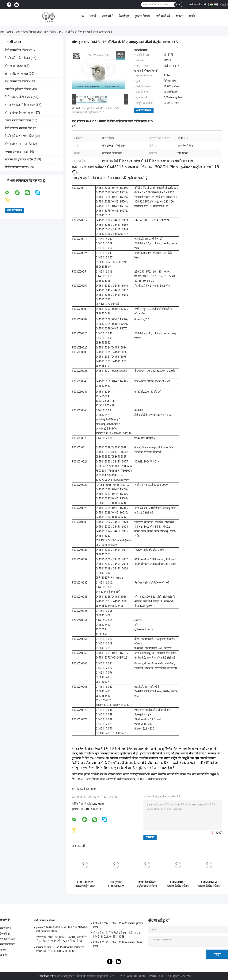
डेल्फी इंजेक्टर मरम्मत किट (19, 136)
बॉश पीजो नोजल (14, 66)
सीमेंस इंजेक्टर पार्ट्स (16, 167)
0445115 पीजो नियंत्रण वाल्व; (152, 779)
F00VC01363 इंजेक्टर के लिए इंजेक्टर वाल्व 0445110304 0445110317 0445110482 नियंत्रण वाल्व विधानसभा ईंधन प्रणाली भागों (209, 884)
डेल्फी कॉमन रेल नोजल (17, 58)
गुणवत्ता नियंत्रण (142, 16)
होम (2, 32)
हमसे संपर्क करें (163, 16)
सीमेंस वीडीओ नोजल (16, 74)
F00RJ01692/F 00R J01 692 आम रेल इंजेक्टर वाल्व (118, 925)
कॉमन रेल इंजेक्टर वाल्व (18, 120)
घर (83, 16)
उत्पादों (93, 16)
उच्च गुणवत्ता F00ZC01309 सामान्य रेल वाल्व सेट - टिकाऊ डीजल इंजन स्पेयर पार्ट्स (116, 884)
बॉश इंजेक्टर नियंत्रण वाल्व (29, 32)
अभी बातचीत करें (197, 4)
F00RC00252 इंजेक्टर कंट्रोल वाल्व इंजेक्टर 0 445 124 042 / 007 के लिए (85, 884)
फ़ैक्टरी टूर (124, 16)
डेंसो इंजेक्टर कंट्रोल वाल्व (18, 97)
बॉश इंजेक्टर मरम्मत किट (19, 144)
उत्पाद (10, 32)
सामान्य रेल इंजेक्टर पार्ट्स (19, 159)
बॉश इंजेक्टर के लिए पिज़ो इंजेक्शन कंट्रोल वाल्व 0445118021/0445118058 (116, 935)
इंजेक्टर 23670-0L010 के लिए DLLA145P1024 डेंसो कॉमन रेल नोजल (61, 929)
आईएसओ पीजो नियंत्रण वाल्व (121, 779)
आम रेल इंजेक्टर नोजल (18, 89)
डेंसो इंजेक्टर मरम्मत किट (19, 128)
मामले (192, 16)
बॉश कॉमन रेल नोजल (17, 81)
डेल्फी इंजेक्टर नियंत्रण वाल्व (20, 105)
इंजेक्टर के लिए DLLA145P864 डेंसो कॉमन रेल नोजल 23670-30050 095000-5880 (60, 949)
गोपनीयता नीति (47, 976)
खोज (178, 5)
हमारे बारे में (108, 16)
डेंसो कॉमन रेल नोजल (17, 50)
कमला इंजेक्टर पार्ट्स (16, 152)
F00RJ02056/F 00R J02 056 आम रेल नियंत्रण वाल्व (118, 944)
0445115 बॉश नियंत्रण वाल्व (90, 779)
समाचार (180, 16)
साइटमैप (4, 955)
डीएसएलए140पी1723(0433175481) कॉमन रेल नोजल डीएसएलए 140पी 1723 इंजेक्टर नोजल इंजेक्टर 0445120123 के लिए (61, 939)
